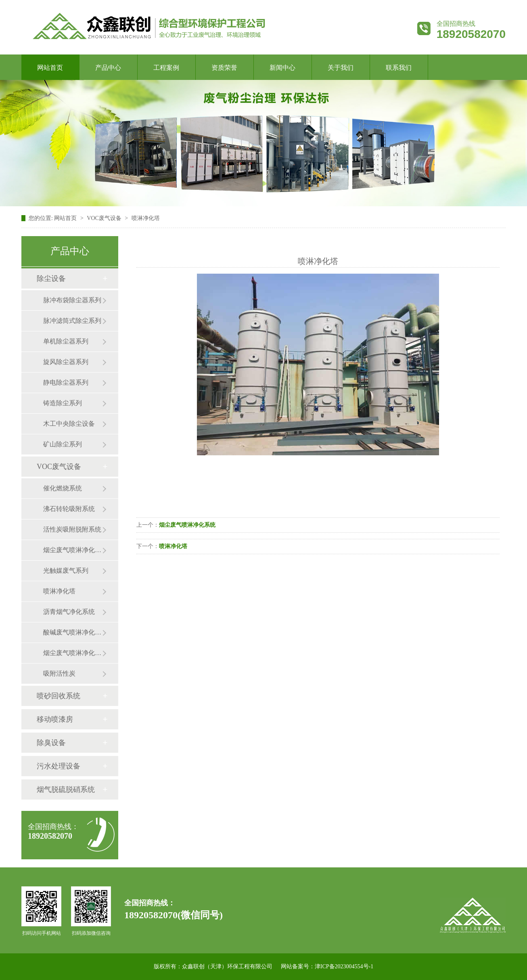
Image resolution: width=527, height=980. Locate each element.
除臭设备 (51, 743)
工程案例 (166, 68)
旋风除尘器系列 (66, 362)
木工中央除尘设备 (69, 424)
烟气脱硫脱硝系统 (66, 789)
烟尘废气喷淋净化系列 (73, 550)
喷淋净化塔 (59, 591)
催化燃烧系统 (63, 488)
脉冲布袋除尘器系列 (72, 300)
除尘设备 (51, 279)
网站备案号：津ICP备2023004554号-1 (327, 966)
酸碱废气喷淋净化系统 (73, 632)
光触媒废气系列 (66, 571)
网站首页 (50, 68)
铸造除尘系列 (63, 403)
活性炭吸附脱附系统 (72, 529)
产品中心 (108, 68)
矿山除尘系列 (63, 444)
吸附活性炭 (59, 673)
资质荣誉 (224, 68)
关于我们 (341, 68)
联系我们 (399, 68)
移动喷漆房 (55, 719)
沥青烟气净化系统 (69, 612)
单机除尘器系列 (66, 341)
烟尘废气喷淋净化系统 (73, 653)
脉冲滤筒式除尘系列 (72, 321)
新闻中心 (282, 68)
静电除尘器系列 (66, 382)
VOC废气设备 (59, 467)
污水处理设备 (59, 766)
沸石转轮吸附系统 (69, 509)
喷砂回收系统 (59, 696)
